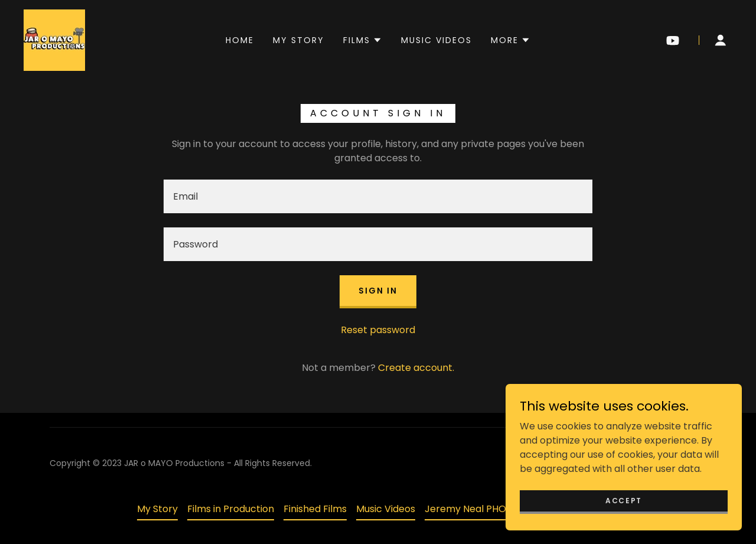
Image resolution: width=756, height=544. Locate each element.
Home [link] (240, 40)
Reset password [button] (378, 330)
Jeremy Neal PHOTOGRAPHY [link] (491, 509)
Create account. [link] (416, 368)
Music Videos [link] (436, 40)
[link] (54, 39)
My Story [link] (299, 40)
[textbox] (378, 196)
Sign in (378, 291)
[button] (363, 40)
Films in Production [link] (231, 509)
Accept (624, 500)
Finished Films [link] (315, 509)
